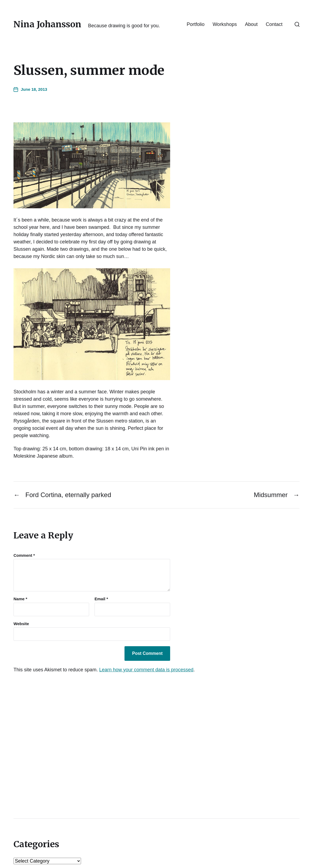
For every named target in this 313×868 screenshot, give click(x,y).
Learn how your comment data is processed (146, 670)
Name (20, 599)
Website (21, 624)
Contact (274, 24)
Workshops (225, 24)
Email (101, 599)
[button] (297, 24)
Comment (24, 555)
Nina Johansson (47, 24)
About (251, 24)
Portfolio (196, 24)
